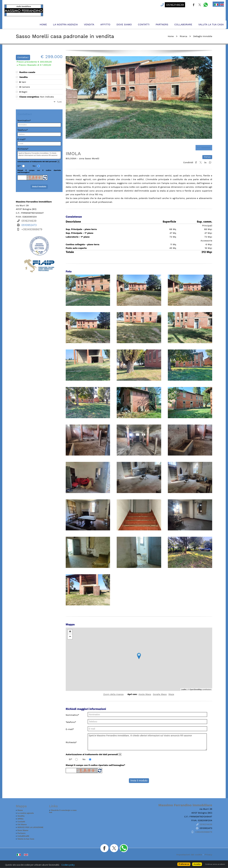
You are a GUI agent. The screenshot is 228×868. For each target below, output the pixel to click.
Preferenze (184, 864)
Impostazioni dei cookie (189, 855)
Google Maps (160, 694)
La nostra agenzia (65, 25)
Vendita (89, 25)
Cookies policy (68, 865)
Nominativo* (72, 715)
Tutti (59, 102)
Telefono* (71, 722)
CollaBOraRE (183, 25)
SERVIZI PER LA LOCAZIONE (30, 827)
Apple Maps (145, 694)
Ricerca (183, 36)
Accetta (197, 864)
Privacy (208, 855)
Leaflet (184, 689)
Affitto (105, 25)
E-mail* (70, 729)
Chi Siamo (22, 824)
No (84, 759)
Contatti (144, 25)
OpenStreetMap (196, 689)
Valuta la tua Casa (211, 25)
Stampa (207, 157)
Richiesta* (71, 742)
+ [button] (70, 632)
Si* (71, 759)
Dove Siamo (124, 25)
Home (43, 25)
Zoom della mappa (113, 694)
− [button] (70, 637)
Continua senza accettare (215, 864)
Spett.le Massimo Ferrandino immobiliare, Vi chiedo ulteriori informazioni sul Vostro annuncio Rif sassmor (147, 742)
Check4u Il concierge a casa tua (63, 811)
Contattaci (23, 57)
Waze (171, 694)
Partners (162, 25)
